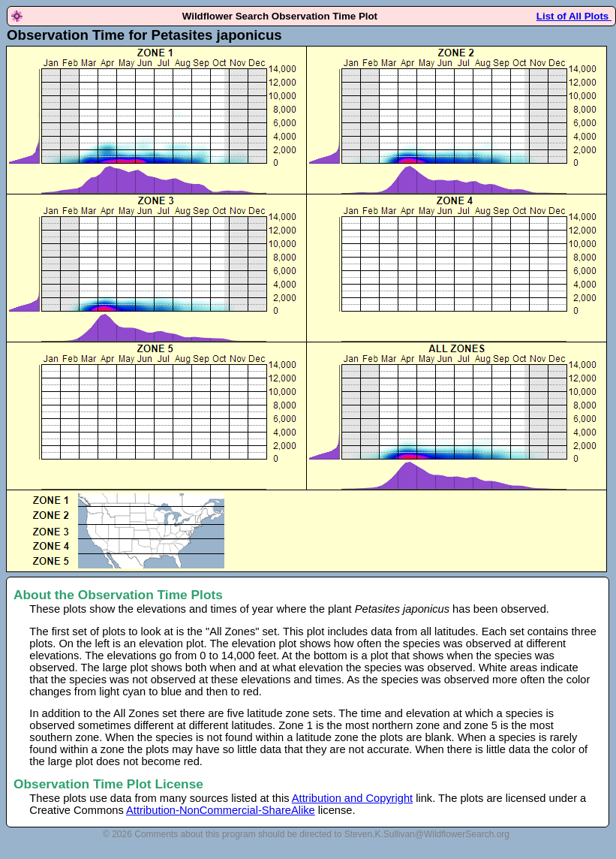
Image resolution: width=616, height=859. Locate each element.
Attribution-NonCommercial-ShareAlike (221, 810)
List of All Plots (574, 16)
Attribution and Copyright (352, 798)
